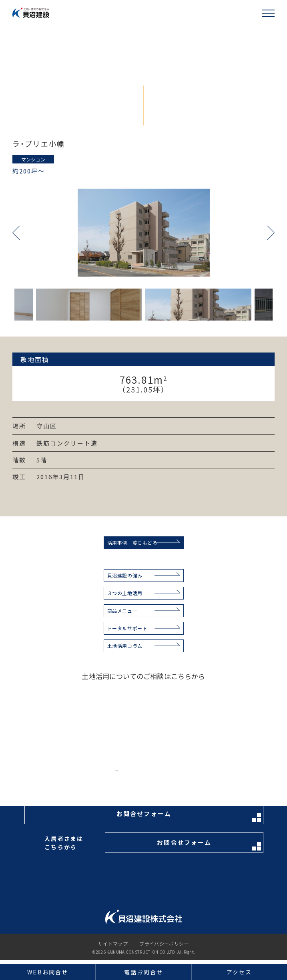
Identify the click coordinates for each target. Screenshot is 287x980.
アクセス (239, 972)
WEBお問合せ (48, 972)
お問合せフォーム (189, 816)
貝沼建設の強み (125, 575)
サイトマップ (113, 944)
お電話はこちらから (185, 774)
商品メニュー (122, 611)
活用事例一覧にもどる (132, 543)
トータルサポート (127, 628)
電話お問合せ (143, 972)
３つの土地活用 (125, 593)
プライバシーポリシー (164, 944)
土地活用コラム (125, 646)
